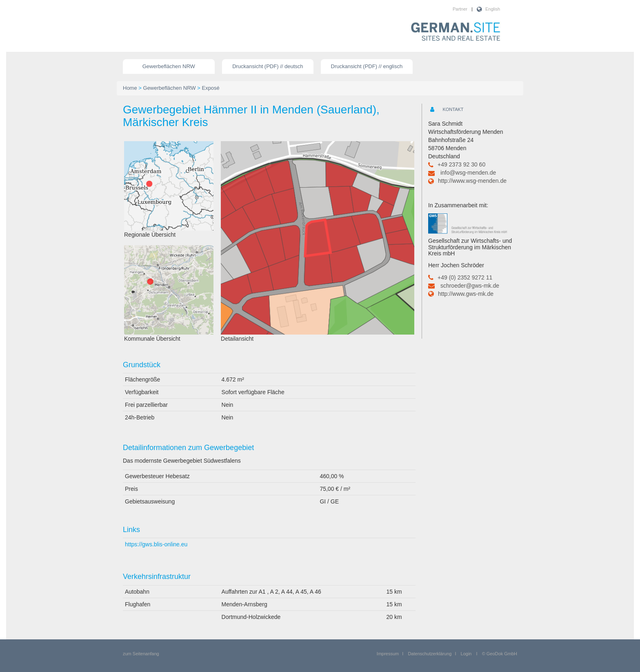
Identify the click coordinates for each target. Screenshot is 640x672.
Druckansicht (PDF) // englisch (367, 66)
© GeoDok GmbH (500, 654)
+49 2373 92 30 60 (461, 164)
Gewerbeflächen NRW (169, 66)
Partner (460, 9)
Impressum (388, 654)
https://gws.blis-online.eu (156, 544)
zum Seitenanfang (141, 654)
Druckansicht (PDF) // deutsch (268, 66)
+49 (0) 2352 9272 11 (465, 277)
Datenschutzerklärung (430, 654)
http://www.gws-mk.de (466, 294)
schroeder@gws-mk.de (470, 286)
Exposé (210, 88)
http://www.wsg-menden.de (472, 181)
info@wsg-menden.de (468, 173)
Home (130, 88)
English (493, 9)
